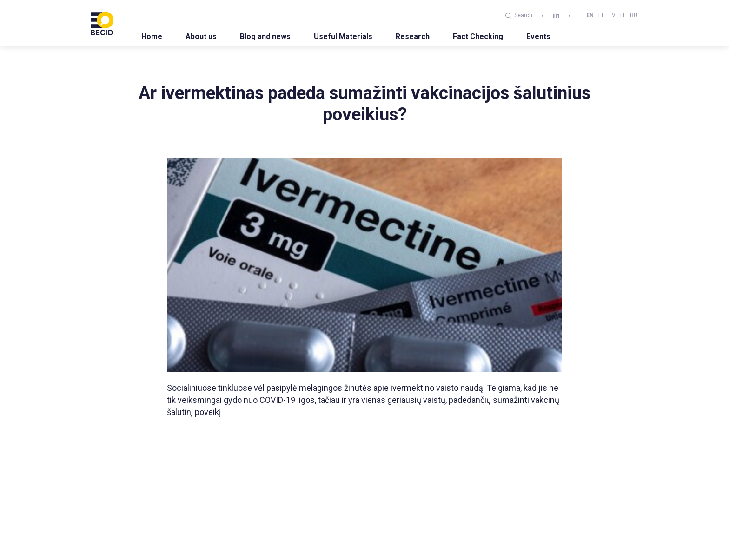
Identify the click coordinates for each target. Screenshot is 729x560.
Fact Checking (478, 36)
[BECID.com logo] (102, 23)
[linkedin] (556, 16)
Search (519, 15)
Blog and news (265, 36)
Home (152, 36)
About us (201, 36)
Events (538, 36)
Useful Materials (343, 36)
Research (413, 36)
